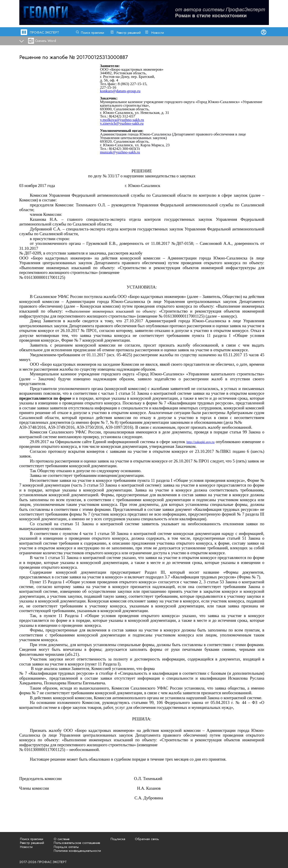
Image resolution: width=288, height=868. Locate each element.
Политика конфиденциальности (77, 851)
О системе (62, 839)
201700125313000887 (102, 57)
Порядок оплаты (66, 847)
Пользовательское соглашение (77, 843)
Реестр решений (129, 33)
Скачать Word (46, 41)
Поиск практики (93, 33)
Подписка (118, 839)
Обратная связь (147, 839)
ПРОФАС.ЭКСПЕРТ (45, 32)
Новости (158, 33)
